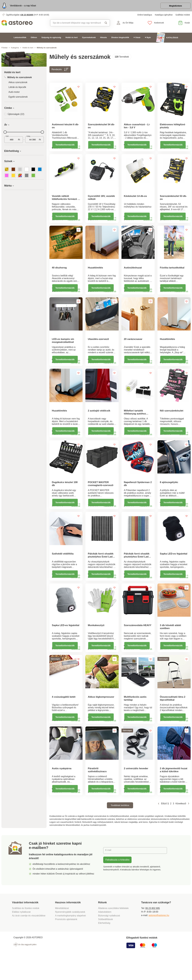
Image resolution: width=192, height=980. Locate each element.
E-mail (109, 872)
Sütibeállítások (105, 941)
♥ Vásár (137, 38)
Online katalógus (145, 16)
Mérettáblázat (62, 930)
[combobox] (76, 24)
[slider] (5, 133)
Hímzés (103, 38)
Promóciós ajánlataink (66, 941)
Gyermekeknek (89, 38)
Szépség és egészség (51, 38)
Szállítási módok (183, 16)
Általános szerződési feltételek (113, 930)
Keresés (106, 24)
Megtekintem (174, 6)
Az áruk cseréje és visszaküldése (29, 937)
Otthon (34, 38)
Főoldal (4, 49)
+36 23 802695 (27, 16)
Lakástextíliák (20, 38)
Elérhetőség (104, 945)
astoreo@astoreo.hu (159, 937)
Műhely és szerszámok (18, 78)
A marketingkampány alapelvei (70, 937)
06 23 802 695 (152, 930)
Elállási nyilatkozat (21, 934)
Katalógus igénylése (164, 16)
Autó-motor (14, 93)
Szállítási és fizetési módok (26, 930)
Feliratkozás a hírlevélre (117, 882)
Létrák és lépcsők (17, 88)
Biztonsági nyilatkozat (109, 937)
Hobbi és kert (72, 38)
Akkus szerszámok (18, 83)
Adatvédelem (105, 934)
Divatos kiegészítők (120, 38)
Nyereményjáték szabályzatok (70, 934)
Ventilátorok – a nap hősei (23, 6)
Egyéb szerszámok (18, 98)
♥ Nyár (148, 38)
